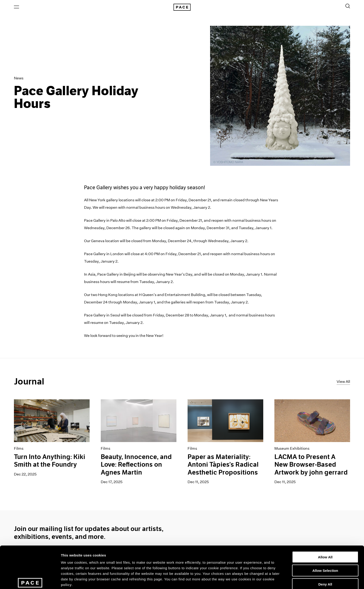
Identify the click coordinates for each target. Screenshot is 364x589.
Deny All (325, 553)
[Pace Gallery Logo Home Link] (182, 7)
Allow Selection (325, 540)
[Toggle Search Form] (348, 6)
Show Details (244, 580)
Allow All (325, 526)
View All (343, 382)
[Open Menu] (16, 7)
